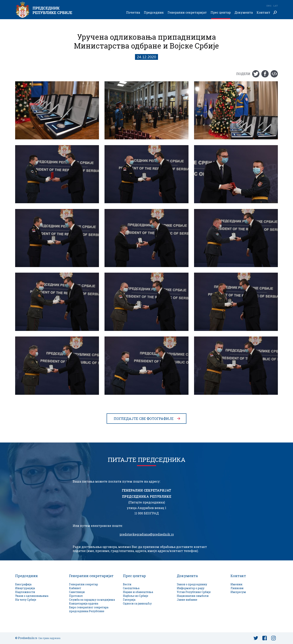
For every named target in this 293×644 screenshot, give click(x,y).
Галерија (129, 600)
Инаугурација (25, 588)
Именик (236, 584)
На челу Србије (26, 600)
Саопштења (131, 588)
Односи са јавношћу (137, 603)
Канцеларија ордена (84, 603)
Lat (276, 6)
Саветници (77, 592)
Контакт (263, 13)
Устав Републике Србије (194, 592)
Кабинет (75, 588)
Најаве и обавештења (138, 592)
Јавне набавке (187, 600)
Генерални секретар (84, 584)
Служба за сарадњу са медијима (92, 600)
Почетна (133, 13)
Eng (269, 6)
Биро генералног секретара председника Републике (89, 609)
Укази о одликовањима (32, 596)
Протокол (76, 596)
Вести (127, 584)
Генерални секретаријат (187, 13)
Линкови (237, 588)
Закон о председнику (192, 584)
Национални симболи (193, 596)
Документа (244, 13)
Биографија (23, 584)
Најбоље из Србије (136, 596)
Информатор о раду (191, 588)
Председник (154, 13)
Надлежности (25, 592)
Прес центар (221, 13)
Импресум (238, 592)
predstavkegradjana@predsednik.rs (147, 534)
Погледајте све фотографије (144, 419)
